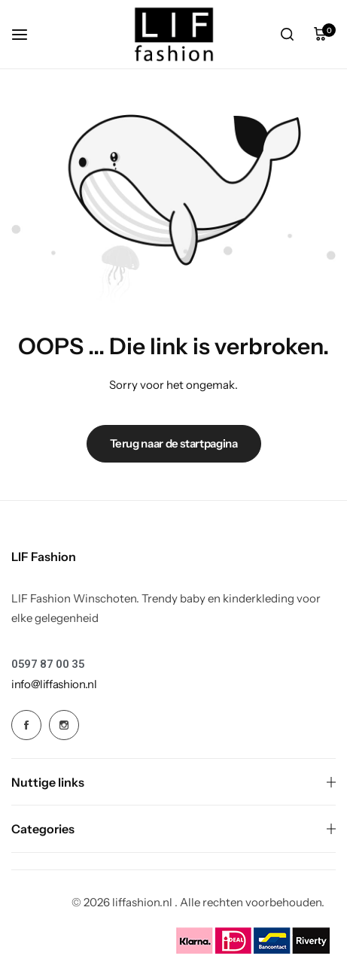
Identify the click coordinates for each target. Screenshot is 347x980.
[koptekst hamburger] (27, 34)
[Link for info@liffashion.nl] (54, 684)
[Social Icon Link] (26, 725)
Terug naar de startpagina (174, 443)
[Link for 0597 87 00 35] (48, 664)
